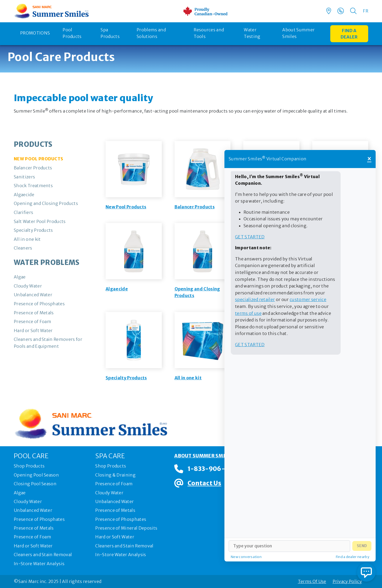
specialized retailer (255, 299)
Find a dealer (349, 34)
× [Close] (369, 159)
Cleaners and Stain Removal (43, 555)
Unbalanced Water (33, 510)
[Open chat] (366, 572)
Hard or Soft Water (33, 546)
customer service (308, 299)
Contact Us (204, 483)
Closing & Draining (115, 475)
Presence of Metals (34, 528)
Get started (250, 237)
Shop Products (29, 466)
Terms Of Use (312, 581)
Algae (20, 493)
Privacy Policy (347, 581)
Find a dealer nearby (353, 557)
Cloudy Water (28, 501)
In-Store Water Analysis (39, 564)
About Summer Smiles (298, 33)
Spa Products (110, 33)
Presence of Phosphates (39, 519)
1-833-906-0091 (214, 469)
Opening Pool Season (36, 475)
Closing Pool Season (35, 484)
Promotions (35, 33)
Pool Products (72, 33)
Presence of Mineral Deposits (126, 528)
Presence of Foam (32, 537)
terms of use (248, 313)
